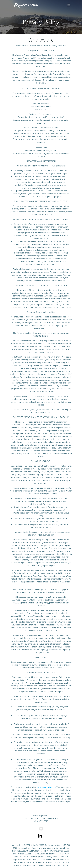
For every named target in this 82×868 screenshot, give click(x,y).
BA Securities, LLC (27, 851)
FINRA (45, 851)
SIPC (50, 851)
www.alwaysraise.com (47, 787)
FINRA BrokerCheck (56, 860)
